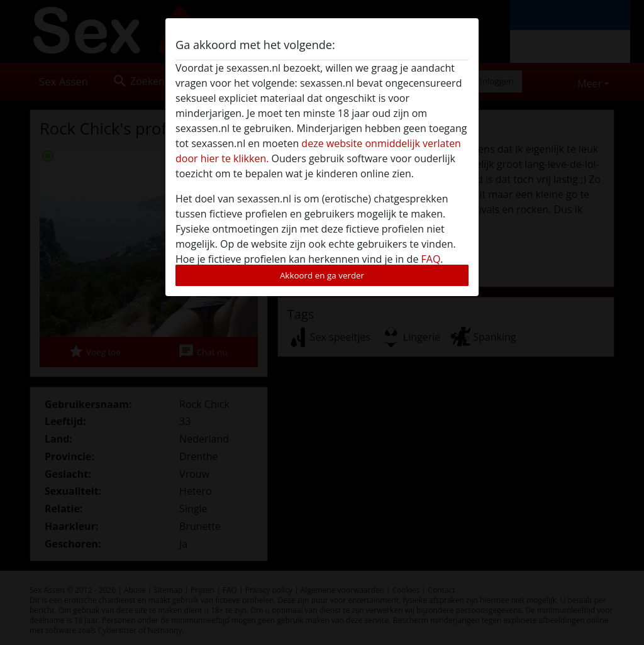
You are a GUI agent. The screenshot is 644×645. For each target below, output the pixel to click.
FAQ (431, 259)
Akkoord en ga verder (322, 275)
